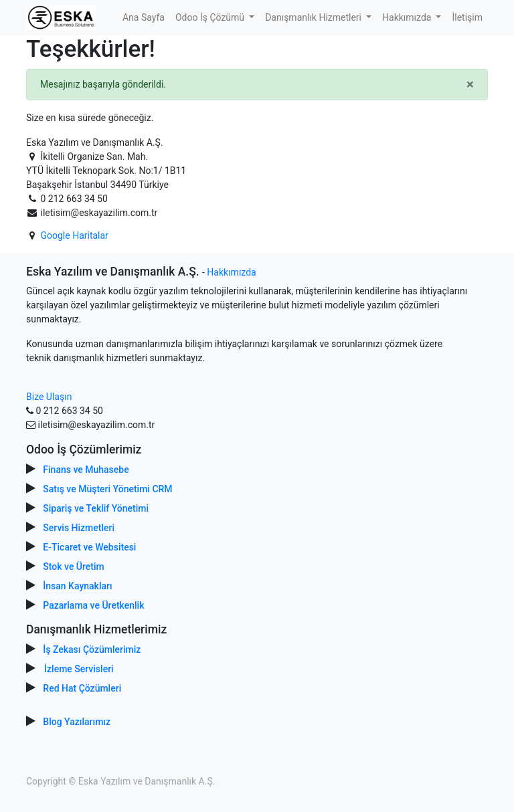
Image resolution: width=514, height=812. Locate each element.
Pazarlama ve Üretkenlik (93, 605)
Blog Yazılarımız (77, 722)
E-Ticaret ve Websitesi (89, 547)
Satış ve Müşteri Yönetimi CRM (107, 489)
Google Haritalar (74, 235)
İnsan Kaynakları (77, 586)
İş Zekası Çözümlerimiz (92, 649)
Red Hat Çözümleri (82, 688)
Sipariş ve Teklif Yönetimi (96, 508)
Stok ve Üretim (73, 567)
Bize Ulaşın (49, 397)
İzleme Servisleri (79, 669)
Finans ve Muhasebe (86, 470)
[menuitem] (144, 18)
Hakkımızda (231, 272)
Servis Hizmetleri (79, 528)
